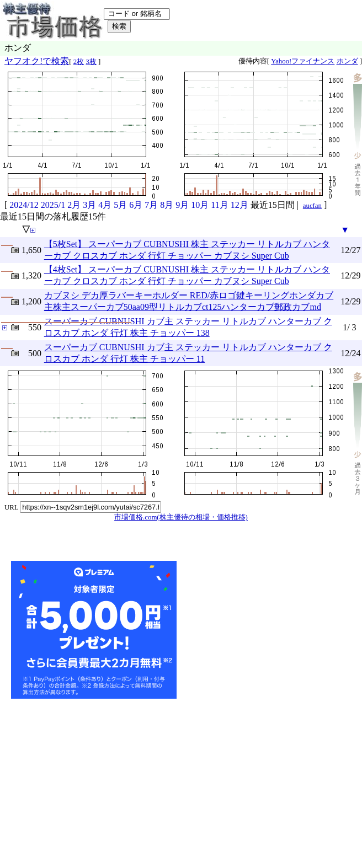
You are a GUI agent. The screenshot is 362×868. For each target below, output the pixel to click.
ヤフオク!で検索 (37, 61)
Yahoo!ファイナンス (303, 61)
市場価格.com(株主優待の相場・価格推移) (181, 517)
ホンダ (347, 61)
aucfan (312, 206)
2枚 (79, 62)
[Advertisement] (262, 630)
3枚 (91, 62)
